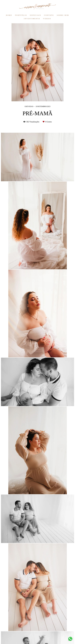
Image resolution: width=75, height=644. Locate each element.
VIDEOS (47, 19)
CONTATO (49, 15)
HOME (9, 15)
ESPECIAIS (36, 15)
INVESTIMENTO (32, 19)
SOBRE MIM (63, 15)
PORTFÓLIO (21, 15)
